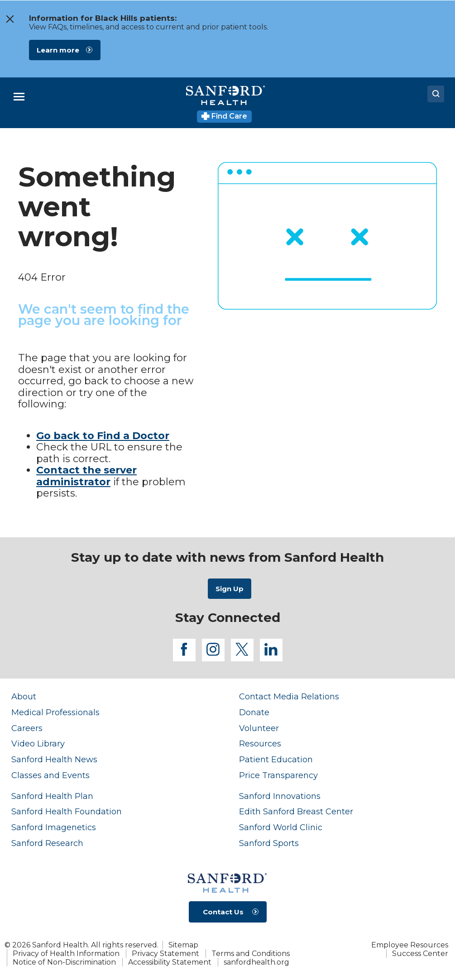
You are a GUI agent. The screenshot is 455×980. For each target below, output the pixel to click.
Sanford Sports (269, 843)
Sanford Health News (54, 759)
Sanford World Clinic (281, 827)
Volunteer (259, 728)
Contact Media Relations (289, 696)
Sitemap (183, 945)
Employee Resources (410, 945)
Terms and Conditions (251, 954)
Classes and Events (50, 775)
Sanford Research (47, 843)
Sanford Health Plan (52, 796)
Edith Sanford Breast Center (296, 811)
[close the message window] (10, 19)
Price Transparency (278, 775)
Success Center (420, 954)
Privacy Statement (165, 954)
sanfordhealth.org (256, 962)
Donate (254, 712)
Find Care (224, 116)
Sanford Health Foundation (67, 811)
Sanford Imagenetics (54, 827)
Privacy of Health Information (66, 954)
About (24, 696)
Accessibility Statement (170, 962)
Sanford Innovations (280, 796)
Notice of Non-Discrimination (64, 962)
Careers (27, 728)
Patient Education (276, 759)
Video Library (38, 743)
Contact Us (223, 912)
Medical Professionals (55, 712)
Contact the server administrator (86, 476)
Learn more (58, 50)
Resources (260, 743)
